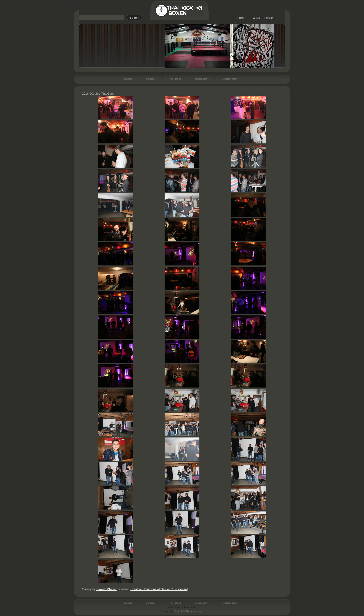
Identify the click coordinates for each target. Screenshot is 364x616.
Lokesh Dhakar (106, 589)
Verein (256, 18)
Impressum (229, 79)
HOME (241, 18)
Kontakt (268, 18)
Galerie (175, 79)
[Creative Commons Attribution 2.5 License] (159, 589)
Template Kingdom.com (189, 611)
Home (128, 79)
